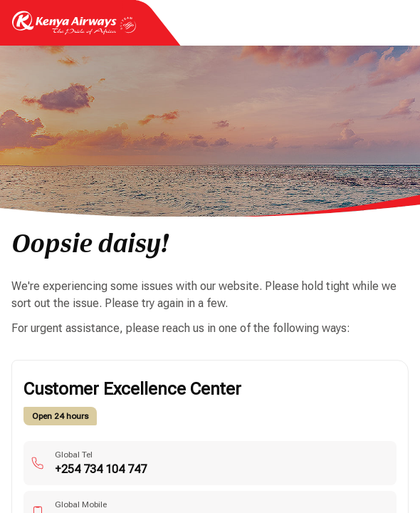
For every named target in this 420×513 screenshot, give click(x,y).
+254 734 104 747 (101, 469)
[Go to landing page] (74, 31)
